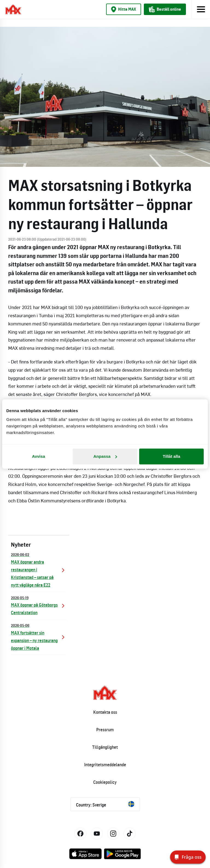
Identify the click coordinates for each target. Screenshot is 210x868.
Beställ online (165, 9)
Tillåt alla (171, 456)
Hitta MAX (124, 9)
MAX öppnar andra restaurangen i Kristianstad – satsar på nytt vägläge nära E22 (39, 570)
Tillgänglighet (105, 747)
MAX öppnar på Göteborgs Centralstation (39, 605)
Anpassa (105, 456)
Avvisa (39, 456)
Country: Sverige (105, 804)
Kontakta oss (105, 712)
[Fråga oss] (188, 857)
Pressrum (105, 730)
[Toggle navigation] (201, 9)
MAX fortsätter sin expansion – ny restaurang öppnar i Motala (39, 637)
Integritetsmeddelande (105, 765)
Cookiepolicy (105, 782)
